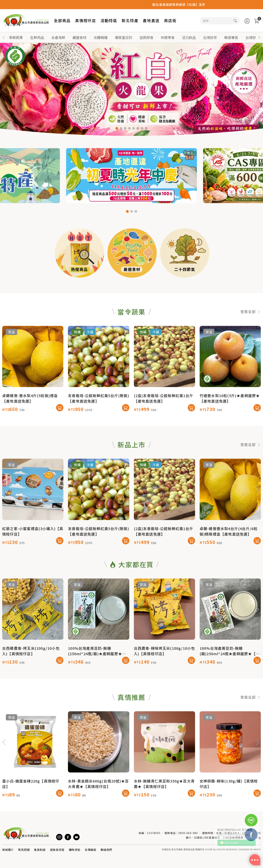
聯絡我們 (106, 850)
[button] (259, 37)
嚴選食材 (79, 37)
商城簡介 (8, 850)
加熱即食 (146, 37)
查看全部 (251, 329)
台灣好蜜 (252, 37)
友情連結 (90, 850)
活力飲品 (189, 37)
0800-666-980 (188, 833)
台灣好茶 (210, 37)
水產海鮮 (58, 37)
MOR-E (257, 849)
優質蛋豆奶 (124, 37)
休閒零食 (168, 37)
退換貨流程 (57, 850)
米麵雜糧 (101, 37)
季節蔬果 (16, 37)
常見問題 (24, 850)
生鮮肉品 (37, 37)
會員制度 (40, 850)
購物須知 (75, 850)
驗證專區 (231, 37)
